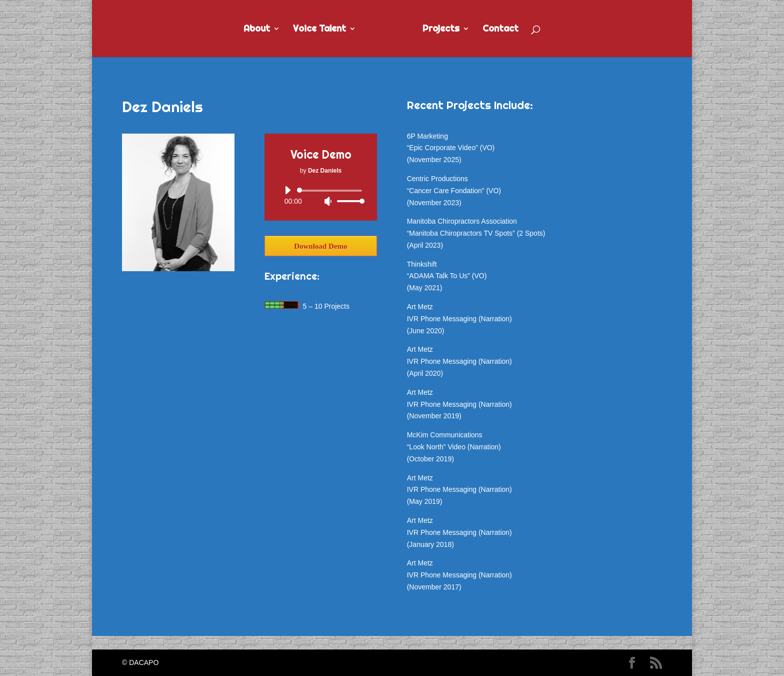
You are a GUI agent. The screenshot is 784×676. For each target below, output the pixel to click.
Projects (441, 30)
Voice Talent (319, 30)
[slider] (331, 191)
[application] (321, 196)
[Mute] (328, 201)
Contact (500, 30)
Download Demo (320, 246)
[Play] (287, 190)
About (257, 30)
